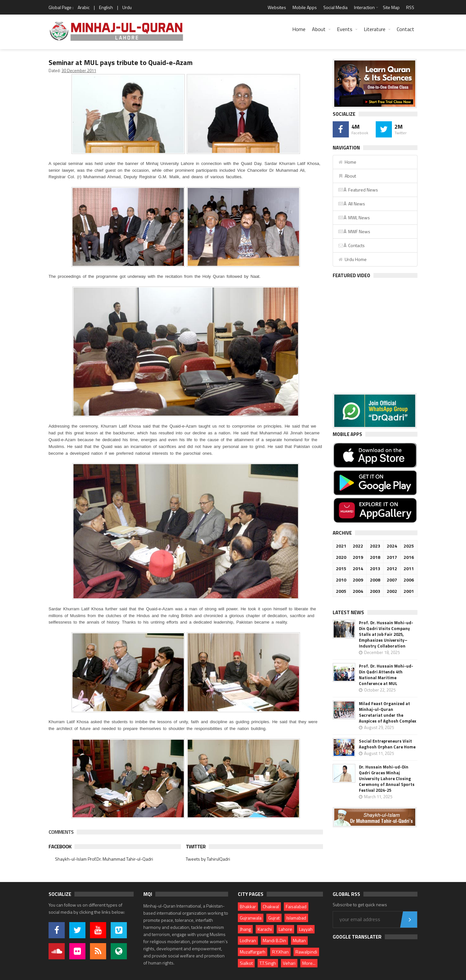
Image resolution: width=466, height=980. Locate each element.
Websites (277, 7)
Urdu (127, 7)
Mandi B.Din (274, 940)
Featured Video (351, 275)
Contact (405, 29)
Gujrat (274, 918)
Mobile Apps (305, 7)
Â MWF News (354, 231)
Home (299, 29)
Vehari (289, 963)
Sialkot (246, 963)
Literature (375, 29)
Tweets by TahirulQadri (208, 859)
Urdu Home (352, 259)
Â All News (351, 204)
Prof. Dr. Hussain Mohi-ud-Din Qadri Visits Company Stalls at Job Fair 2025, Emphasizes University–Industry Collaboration (386, 634)
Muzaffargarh (253, 952)
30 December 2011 (79, 71)
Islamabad (296, 918)
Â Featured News (358, 190)
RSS (410, 7)
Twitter (196, 846)
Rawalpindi (306, 952)
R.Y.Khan (280, 952)
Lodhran (248, 940)
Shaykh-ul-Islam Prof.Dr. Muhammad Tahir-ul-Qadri (104, 859)
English (106, 7)
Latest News (348, 612)
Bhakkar (248, 906)
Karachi (265, 929)
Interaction (364, 7)
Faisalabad (296, 906)
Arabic (84, 7)
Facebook (60, 846)
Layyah (306, 929)
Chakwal (271, 906)
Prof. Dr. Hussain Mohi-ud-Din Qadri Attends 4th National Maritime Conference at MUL (386, 675)
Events (345, 29)
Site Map (391, 7)
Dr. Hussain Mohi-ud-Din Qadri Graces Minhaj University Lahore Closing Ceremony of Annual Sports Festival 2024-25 (387, 779)
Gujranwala (251, 918)
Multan (299, 940)
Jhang (245, 929)
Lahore (285, 929)
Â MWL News (354, 218)
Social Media (335, 7)
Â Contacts (351, 245)
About (319, 29)
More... (309, 963)
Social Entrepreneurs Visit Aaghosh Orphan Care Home (387, 744)
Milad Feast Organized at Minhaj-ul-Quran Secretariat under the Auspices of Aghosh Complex (388, 712)
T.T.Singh (268, 963)
